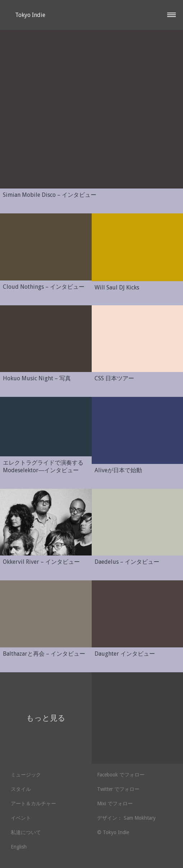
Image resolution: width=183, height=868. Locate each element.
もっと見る (46, 718)
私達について (26, 832)
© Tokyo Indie (113, 832)
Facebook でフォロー (121, 775)
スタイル (21, 789)
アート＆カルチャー (33, 803)
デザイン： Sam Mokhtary (126, 818)
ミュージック (26, 775)
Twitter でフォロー (118, 789)
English (19, 847)
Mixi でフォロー (115, 803)
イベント (21, 818)
